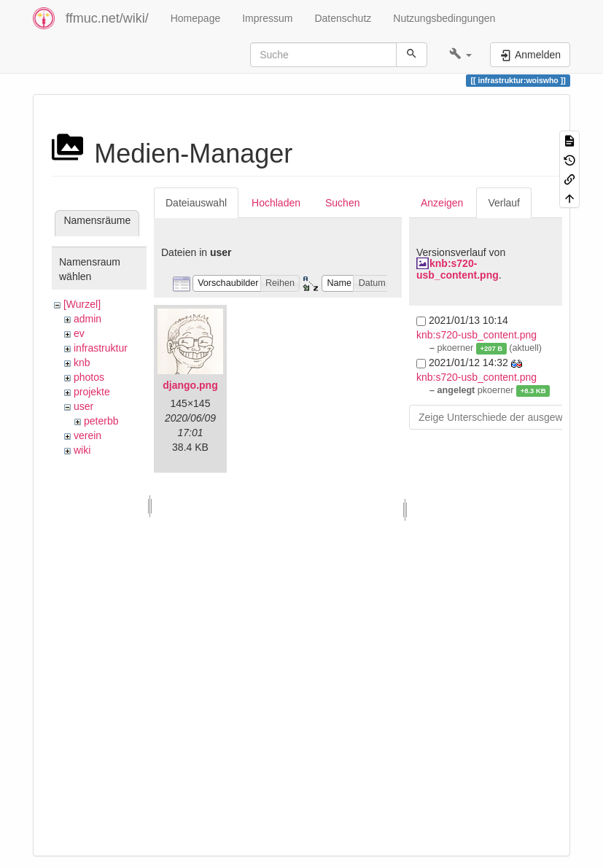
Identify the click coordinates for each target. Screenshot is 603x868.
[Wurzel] (82, 304)
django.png (190, 385)
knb (82, 363)
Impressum (267, 18)
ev (79, 333)
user (83, 406)
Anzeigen (442, 203)
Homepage (196, 18)
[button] (460, 55)
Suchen (342, 203)
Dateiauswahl (196, 203)
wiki (82, 450)
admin (87, 319)
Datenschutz (343, 18)
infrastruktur (101, 348)
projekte (92, 392)
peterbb (101, 421)
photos (89, 377)
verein (87, 435)
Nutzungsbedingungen (444, 18)
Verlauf (504, 203)
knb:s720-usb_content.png (458, 269)
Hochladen (276, 203)
